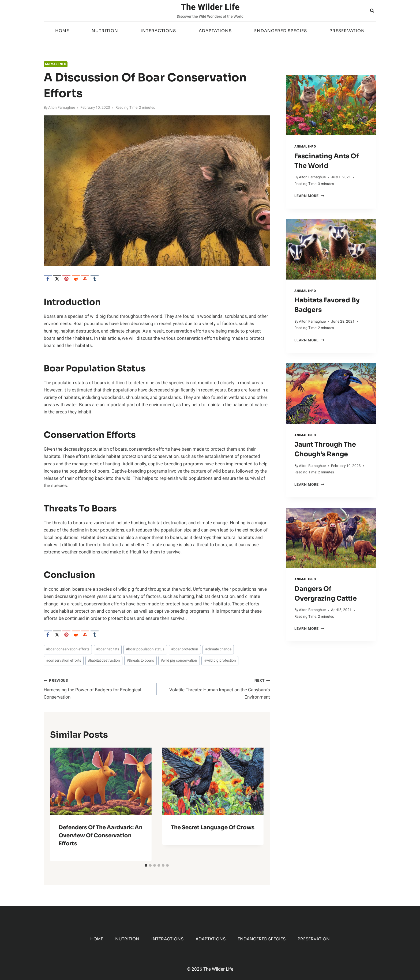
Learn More (309, 196)
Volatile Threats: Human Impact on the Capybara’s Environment (215, 689)
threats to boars (140, 661)
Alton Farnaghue (62, 108)
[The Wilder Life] (210, 11)
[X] (57, 279)
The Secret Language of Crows (212, 828)
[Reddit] (76, 279)
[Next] (255, 804)
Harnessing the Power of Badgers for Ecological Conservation (98, 689)
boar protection (185, 649)
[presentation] (331, 105)
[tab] (146, 865)
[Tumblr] (95, 279)
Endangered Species (281, 31)
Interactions (158, 31)
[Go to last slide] (59, 804)
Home (62, 31)
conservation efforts (64, 661)
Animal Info (56, 64)
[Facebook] (48, 279)
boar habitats (108, 649)
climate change (218, 649)
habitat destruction (104, 661)
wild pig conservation (179, 661)
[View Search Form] (372, 11)
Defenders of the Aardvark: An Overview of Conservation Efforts (101, 836)
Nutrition (105, 31)
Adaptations (215, 31)
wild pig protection (220, 661)
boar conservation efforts (68, 649)
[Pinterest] (66, 279)
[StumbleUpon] (85, 279)
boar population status (145, 649)
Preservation (347, 31)
